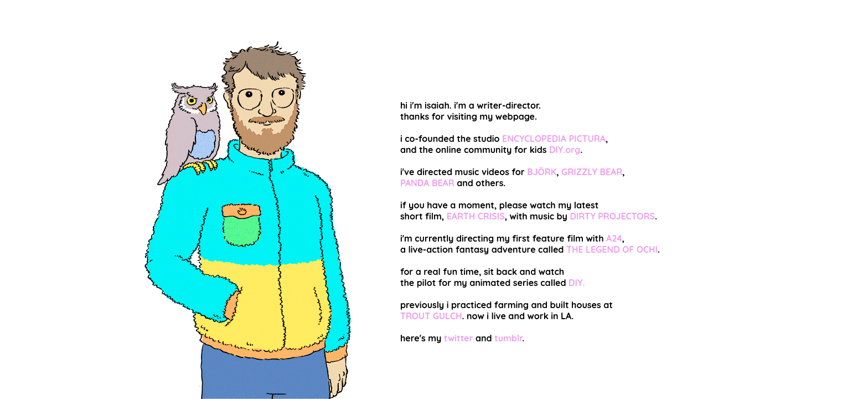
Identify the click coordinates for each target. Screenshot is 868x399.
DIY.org (565, 150)
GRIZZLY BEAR (592, 172)
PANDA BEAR (427, 183)
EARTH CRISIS (476, 216)
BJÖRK (542, 172)
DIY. (577, 283)
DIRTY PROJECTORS (612, 216)
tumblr (508, 338)
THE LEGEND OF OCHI (612, 249)
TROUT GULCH (431, 316)
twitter (459, 338)
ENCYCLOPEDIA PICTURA (554, 139)
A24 (614, 238)
